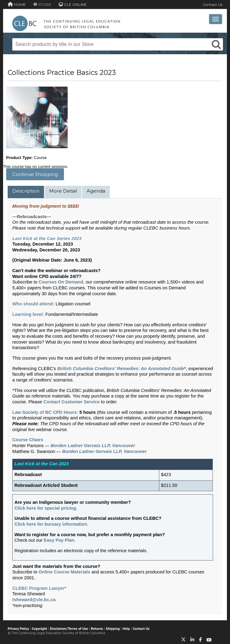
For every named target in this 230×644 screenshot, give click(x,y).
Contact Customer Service (71, 402)
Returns (97, 628)
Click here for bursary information (51, 524)
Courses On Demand (61, 282)
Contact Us (212, 4)
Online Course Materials (65, 572)
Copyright (40, 628)
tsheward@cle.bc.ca (34, 600)
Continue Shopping (35, 174)
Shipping (113, 628)
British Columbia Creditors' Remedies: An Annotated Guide (121, 369)
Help (126, 628)
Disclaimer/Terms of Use (69, 628)
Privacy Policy (18, 628)
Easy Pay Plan (59, 540)
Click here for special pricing (45, 508)
